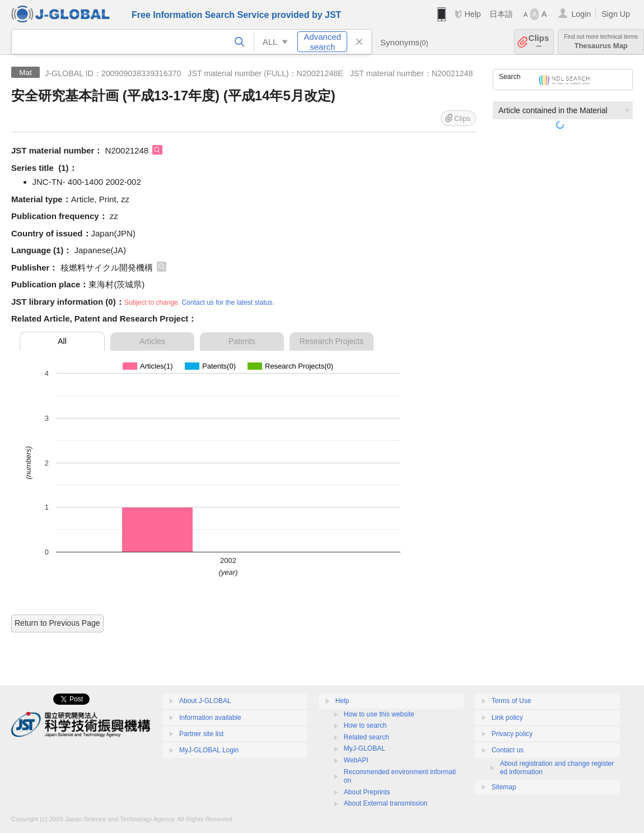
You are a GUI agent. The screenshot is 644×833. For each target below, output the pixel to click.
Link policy (507, 718)
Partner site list (201, 734)
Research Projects (332, 341)
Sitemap (504, 787)
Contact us (508, 750)
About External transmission (386, 803)
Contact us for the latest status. (228, 303)
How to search (365, 725)
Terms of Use (512, 701)
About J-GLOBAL (205, 701)
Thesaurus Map (601, 42)
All (62, 341)
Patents (242, 341)
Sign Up (616, 14)
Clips (539, 42)
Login (581, 14)
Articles (152, 341)
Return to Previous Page (57, 623)
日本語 (501, 14)
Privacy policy (512, 734)
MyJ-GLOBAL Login (209, 750)
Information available (210, 718)
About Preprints (367, 792)
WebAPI (356, 760)
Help (472, 14)
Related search (367, 737)
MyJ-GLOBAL (365, 748)
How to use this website (379, 714)
